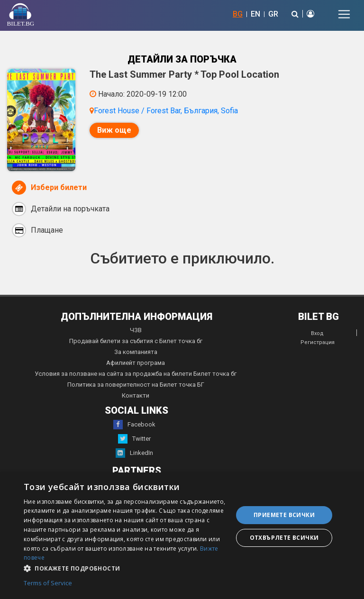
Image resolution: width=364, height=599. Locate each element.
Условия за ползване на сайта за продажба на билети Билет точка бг (136, 374)
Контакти (136, 395)
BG (238, 14)
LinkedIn (134, 453)
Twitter (134, 439)
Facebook (134, 425)
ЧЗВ (136, 330)
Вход (317, 333)
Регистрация (318, 342)
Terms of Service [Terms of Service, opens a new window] (48, 583)
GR (273, 14)
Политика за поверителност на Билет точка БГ (136, 385)
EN (255, 14)
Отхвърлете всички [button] (284, 538)
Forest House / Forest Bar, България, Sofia (166, 111)
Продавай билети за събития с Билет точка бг (136, 341)
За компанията (136, 352)
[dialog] (182, 536)
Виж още (114, 130)
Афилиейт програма (136, 363)
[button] (125, 568)
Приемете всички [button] (284, 515)
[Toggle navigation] (344, 14)
